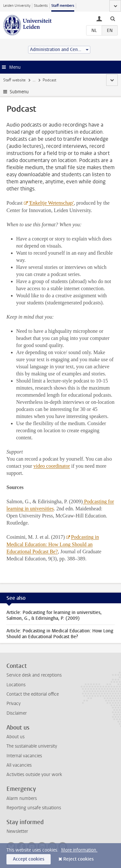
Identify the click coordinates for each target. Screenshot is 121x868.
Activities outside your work (34, 775)
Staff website (14, 80)
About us (15, 737)
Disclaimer (17, 713)
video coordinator (52, 466)
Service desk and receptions (34, 675)
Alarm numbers (22, 798)
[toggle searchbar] (113, 18)
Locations (16, 685)
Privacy (14, 704)
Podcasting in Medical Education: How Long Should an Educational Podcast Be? (53, 544)
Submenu (19, 92)
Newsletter (17, 831)
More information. (79, 850)
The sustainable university (32, 746)
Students (41, 6)
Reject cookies (78, 859)
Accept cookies (29, 859)
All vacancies (19, 765)
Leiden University (17, 6)
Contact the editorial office (33, 694)
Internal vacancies (24, 756)
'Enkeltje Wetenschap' (51, 203)
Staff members (63, 6)
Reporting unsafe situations (34, 808)
